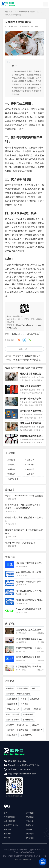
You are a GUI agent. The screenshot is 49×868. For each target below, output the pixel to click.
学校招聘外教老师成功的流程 (27, 360)
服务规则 (30, 834)
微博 (19, 340)
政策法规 (11, 474)
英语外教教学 (12, 699)
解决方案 (7, 829)
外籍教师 (10, 725)
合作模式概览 (9, 817)
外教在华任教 (23, 730)
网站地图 (30, 838)
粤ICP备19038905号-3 (24, 859)
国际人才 (16, 334)
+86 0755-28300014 (23, 769)
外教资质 (24, 704)
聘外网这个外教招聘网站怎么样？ (31, 563)
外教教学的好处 (24, 694)
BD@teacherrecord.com (25, 774)
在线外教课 (34, 699)
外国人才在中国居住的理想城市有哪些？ (31, 375)
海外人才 (35, 688)
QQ (24, 340)
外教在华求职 (12, 735)
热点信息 (30, 474)
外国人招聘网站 (13, 714)
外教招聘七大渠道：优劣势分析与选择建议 (24, 519)
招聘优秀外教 (28, 720)
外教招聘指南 (23, 688)
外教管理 (26, 709)
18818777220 (20, 761)
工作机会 (30, 821)
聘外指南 (11, 469)
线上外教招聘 (9, 821)
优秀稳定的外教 (13, 709)
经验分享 (30, 460)
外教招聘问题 (28, 714)
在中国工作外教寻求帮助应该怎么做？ (31, 400)
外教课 (24, 699)
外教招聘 (10, 688)
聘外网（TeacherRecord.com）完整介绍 (24, 496)
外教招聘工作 (26, 735)
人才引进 (10, 730)
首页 (16, 11)
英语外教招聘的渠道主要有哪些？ (31, 657)
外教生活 (35, 11)
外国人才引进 (23, 725)
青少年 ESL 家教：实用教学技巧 (20, 543)
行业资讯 (11, 464)
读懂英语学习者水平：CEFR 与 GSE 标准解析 (24, 532)
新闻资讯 (7, 838)
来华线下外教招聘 (11, 825)
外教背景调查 (12, 704)
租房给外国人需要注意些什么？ (30, 630)
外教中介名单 (13, 479)
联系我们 (30, 817)
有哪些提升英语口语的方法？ (29, 666)
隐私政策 (30, 825)
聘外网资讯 (25, 11)
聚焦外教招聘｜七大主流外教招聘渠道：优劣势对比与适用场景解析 (24, 507)
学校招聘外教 (37, 730)
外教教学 (30, 469)
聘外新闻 (30, 464)
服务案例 (7, 834)
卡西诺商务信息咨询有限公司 (27, 356)
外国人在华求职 (32, 334)
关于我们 (30, 813)
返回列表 (23, 349)
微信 (30, 340)
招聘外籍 (37, 709)
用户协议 (30, 829)
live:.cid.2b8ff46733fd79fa (27, 765)
